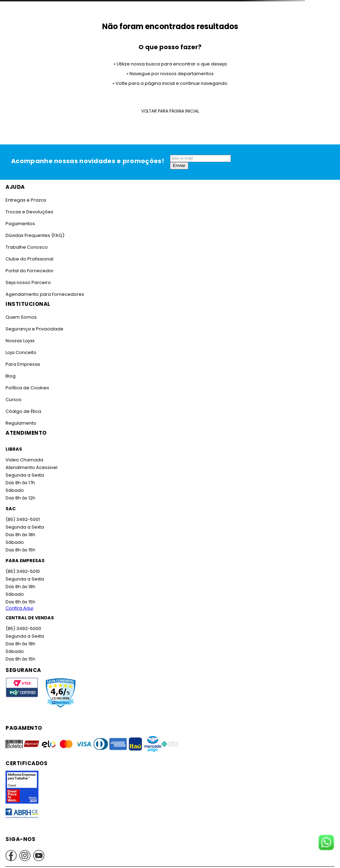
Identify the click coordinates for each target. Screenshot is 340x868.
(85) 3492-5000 (23, 628)
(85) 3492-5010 (23, 571)
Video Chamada (24, 460)
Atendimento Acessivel (32, 467)
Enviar (179, 165)
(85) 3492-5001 (23, 519)
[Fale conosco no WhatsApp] (326, 843)
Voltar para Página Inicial (170, 111)
